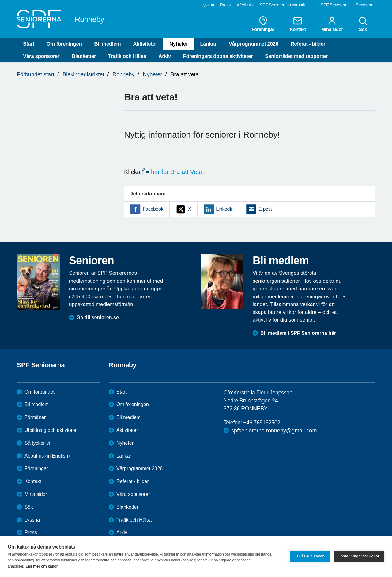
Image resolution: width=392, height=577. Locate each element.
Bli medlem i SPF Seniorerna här (298, 333)
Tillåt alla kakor (310, 556)
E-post (265, 209)
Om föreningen (64, 44)
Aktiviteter (145, 44)
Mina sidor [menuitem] (332, 24)
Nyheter (179, 44)
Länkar (208, 44)
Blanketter (84, 56)
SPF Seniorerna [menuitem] (335, 5)
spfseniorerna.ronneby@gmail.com (274, 431)
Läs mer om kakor (42, 566)
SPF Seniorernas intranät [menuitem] (283, 5)
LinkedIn (225, 209)
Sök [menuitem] (363, 24)
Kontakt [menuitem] (298, 24)
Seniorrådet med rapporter (296, 56)
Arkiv (165, 56)
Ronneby (123, 74)
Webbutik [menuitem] (245, 5)
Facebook (153, 209)
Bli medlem (107, 44)
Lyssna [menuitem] (208, 5)
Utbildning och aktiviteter (51, 430)
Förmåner (35, 417)
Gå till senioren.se (98, 317)
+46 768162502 (262, 423)
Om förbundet (40, 392)
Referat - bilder (308, 44)
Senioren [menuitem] (364, 5)
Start (29, 44)
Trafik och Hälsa (127, 56)
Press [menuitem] (225, 5)
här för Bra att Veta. (177, 172)
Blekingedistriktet (83, 74)
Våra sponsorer (41, 56)
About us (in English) (47, 456)
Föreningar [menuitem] (263, 24)
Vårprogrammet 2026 (254, 44)
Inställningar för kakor (359, 556)
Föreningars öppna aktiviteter (218, 56)
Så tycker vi (37, 443)
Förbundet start (36, 74)
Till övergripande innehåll (0, 0)
